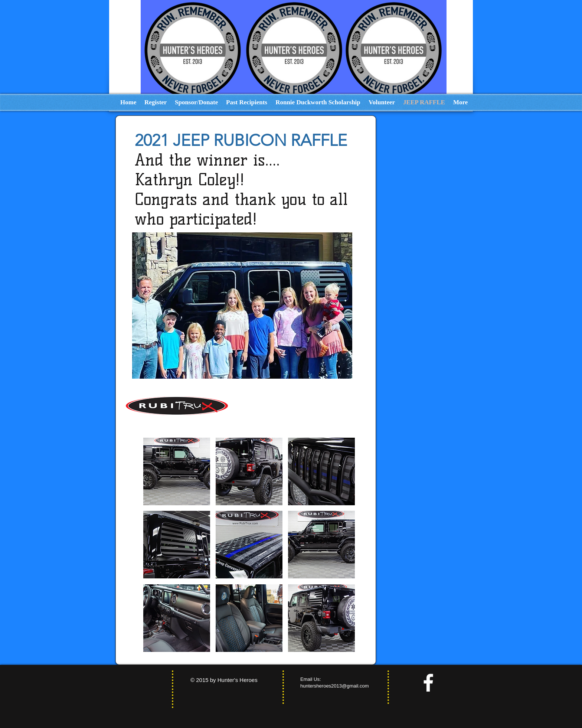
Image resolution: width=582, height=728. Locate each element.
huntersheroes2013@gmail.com (334, 686)
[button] (177, 471)
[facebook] (428, 683)
